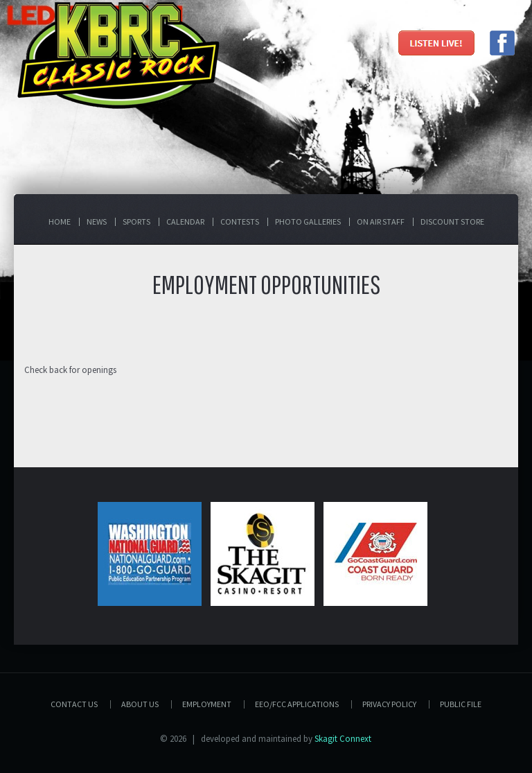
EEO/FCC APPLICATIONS (297, 704)
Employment (207, 704)
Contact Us (74, 704)
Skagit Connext (343, 739)
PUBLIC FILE (461, 704)
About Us (140, 704)
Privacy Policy (389, 704)
